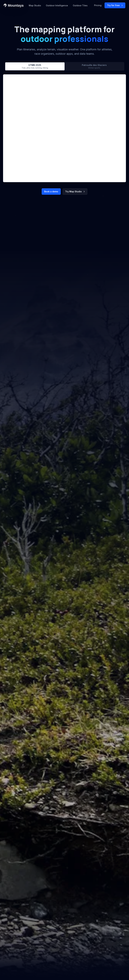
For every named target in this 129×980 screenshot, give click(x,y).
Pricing (98, 5)
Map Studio (35, 5)
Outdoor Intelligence (57, 5)
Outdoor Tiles (80, 5)
